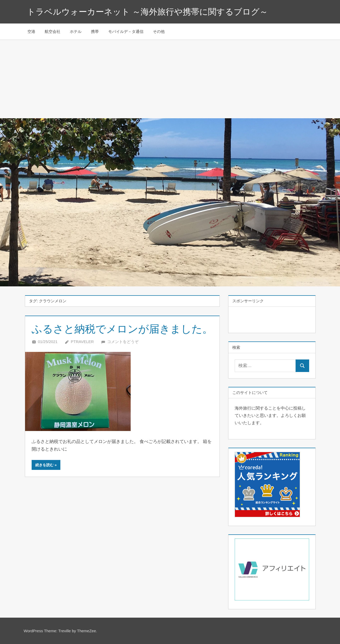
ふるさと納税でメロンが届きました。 (122, 329)
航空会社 (53, 31)
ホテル (76, 31)
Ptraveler (82, 342)
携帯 (95, 31)
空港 (31, 31)
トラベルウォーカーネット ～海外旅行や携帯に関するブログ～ (147, 12)
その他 (159, 31)
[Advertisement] (170, 79)
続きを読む (44, 465)
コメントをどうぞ (123, 342)
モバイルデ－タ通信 (126, 31)
